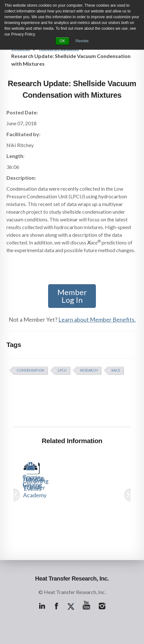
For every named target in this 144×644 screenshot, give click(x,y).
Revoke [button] (82, 41)
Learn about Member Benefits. (97, 319)
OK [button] (62, 41)
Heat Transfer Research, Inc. (72, 579)
